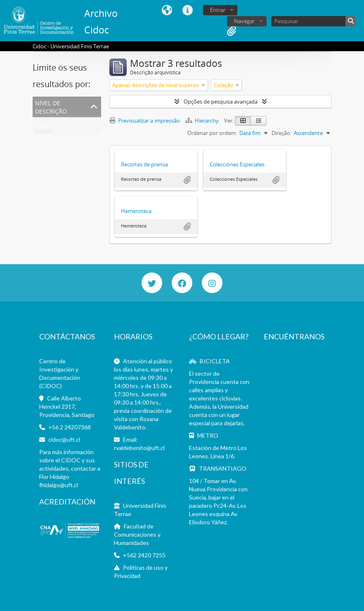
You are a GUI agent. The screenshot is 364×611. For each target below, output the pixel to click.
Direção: (281, 133)
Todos (42, 122)
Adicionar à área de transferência (187, 180)
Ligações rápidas (188, 10)
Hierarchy (203, 121)
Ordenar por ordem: (212, 133)
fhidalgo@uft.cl (59, 485)
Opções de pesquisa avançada (221, 102)
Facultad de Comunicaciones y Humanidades (137, 534)
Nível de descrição (51, 106)
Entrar (218, 10)
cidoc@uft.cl (64, 439)
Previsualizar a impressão (145, 121)
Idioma (167, 10)
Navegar (244, 21)
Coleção (44, 132)
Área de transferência (232, 31)
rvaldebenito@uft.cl (139, 448)
